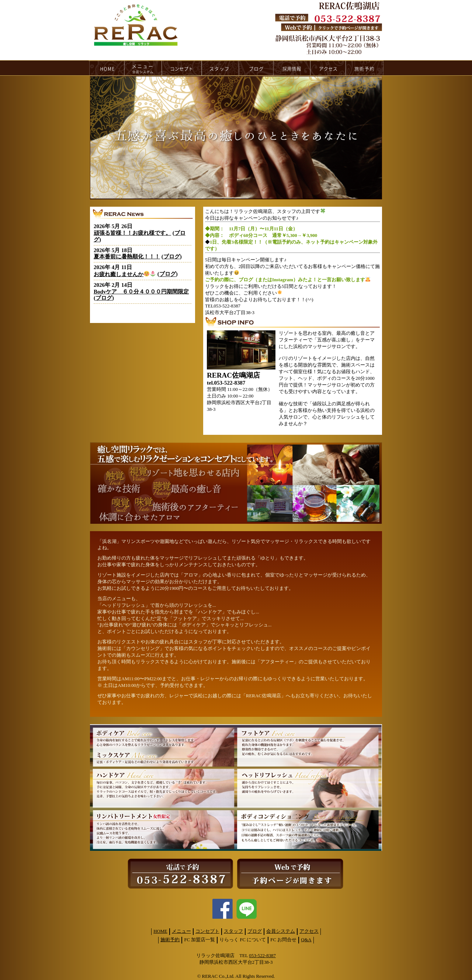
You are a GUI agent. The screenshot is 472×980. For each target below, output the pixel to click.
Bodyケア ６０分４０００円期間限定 (141, 292)
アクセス (309, 931)
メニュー (181, 931)
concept (182, 68)
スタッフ (233, 931)
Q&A (306, 940)
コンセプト (207, 931)
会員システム (281, 931)
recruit (292, 68)
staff (220, 68)
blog (256, 68)
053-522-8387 (262, 956)
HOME (107, 68)
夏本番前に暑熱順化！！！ (127, 257)
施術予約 (170, 940)
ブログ (172, 257)
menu (143, 68)
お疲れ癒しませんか (125, 274)
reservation (365, 68)
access (328, 68)
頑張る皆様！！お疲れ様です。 (132, 233)
